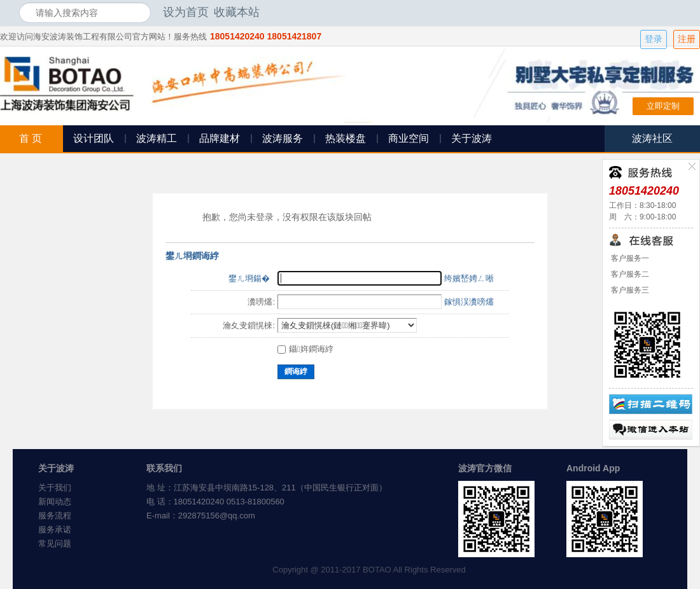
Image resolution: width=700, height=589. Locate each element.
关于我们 (55, 488)
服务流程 (55, 516)
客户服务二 (629, 274)
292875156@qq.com (217, 516)
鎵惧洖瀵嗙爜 (469, 302)
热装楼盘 (346, 138)
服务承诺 (55, 530)
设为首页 (186, 12)
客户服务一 (629, 258)
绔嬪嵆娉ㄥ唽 (469, 278)
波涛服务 (283, 138)
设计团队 (94, 138)
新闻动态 (55, 502)
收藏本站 (237, 12)
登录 (654, 39)
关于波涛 (472, 138)
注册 (687, 39)
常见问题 (55, 544)
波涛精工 (157, 138)
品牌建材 (220, 138)
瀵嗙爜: (261, 302)
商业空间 (409, 138)
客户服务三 (629, 290)
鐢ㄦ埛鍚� (249, 278)
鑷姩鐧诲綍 (305, 349)
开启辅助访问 (678, 12)
